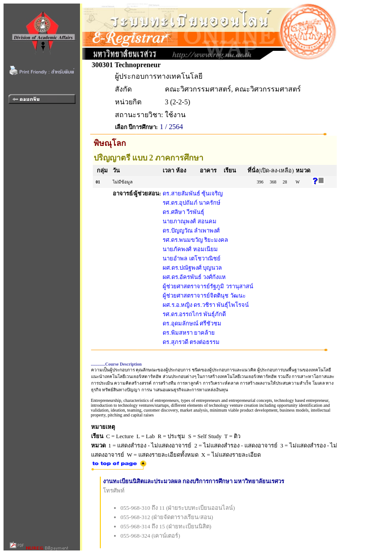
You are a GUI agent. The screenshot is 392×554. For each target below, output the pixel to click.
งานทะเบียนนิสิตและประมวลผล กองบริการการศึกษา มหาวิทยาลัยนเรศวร (194, 481)
